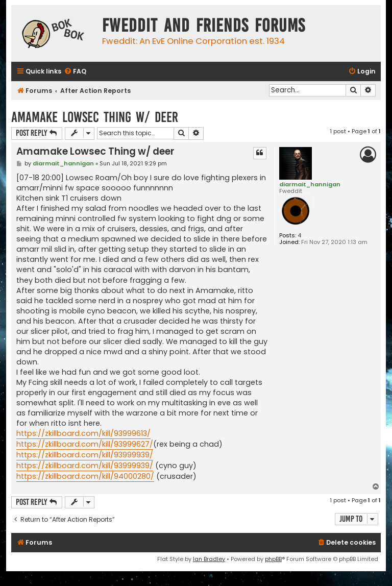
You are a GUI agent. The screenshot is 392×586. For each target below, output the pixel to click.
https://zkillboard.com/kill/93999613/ (83, 433)
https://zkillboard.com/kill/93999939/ (85, 455)
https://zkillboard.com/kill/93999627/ (85, 444)
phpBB (273, 559)
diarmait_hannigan (310, 184)
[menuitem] (75, 72)
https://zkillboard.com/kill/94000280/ (85, 476)
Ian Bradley (209, 559)
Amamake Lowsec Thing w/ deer (95, 117)
